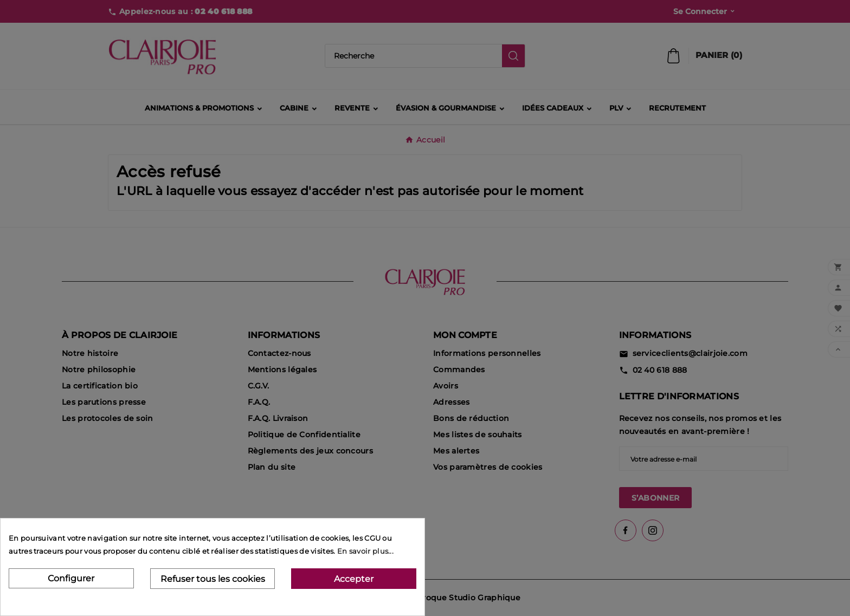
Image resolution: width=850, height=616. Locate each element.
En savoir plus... (365, 551)
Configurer (71, 578)
